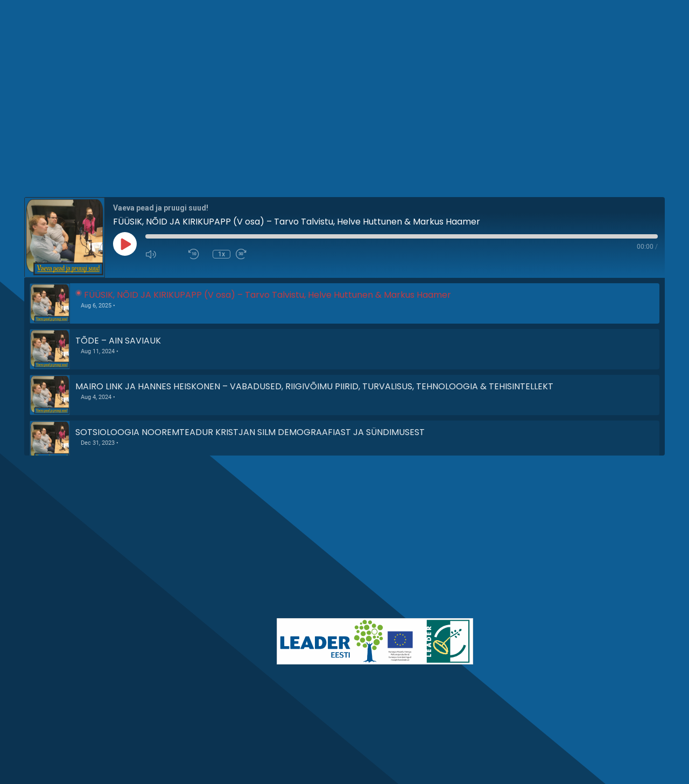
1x (222, 254)
